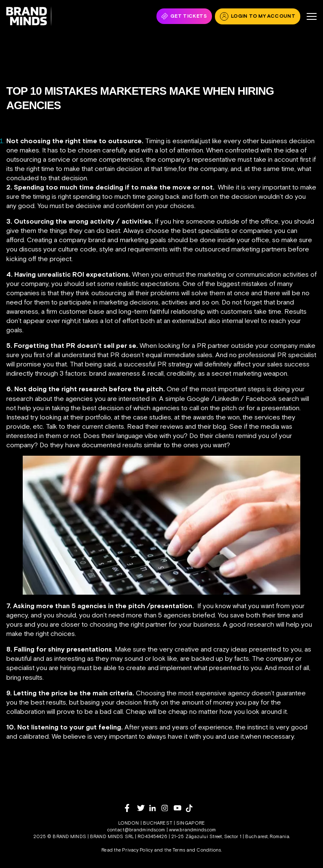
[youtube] (180, 808)
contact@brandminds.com (137, 830)
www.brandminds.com (192, 830)
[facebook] (131, 808)
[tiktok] (192, 808)
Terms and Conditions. (197, 850)
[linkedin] (155, 808)
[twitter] (143, 808)
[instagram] (168, 808)
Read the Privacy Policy (127, 850)
